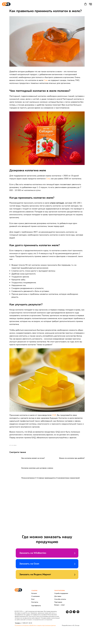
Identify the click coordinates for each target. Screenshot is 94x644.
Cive (68, 80)
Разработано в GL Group (71, 640)
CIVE (58, 416)
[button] (85, 4)
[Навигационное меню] (90, 4)
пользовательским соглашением (43, 634)
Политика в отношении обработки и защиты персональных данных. (35, 640)
